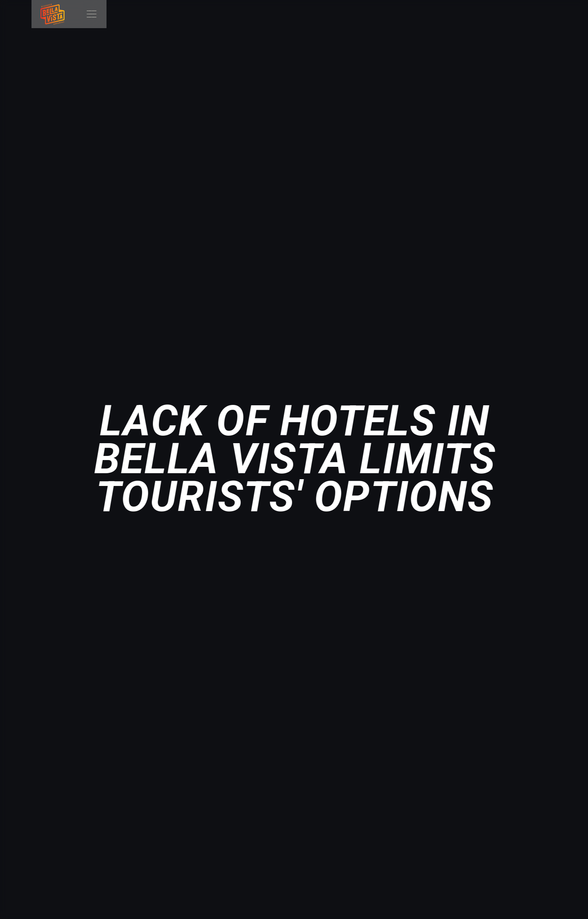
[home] (48, 14)
